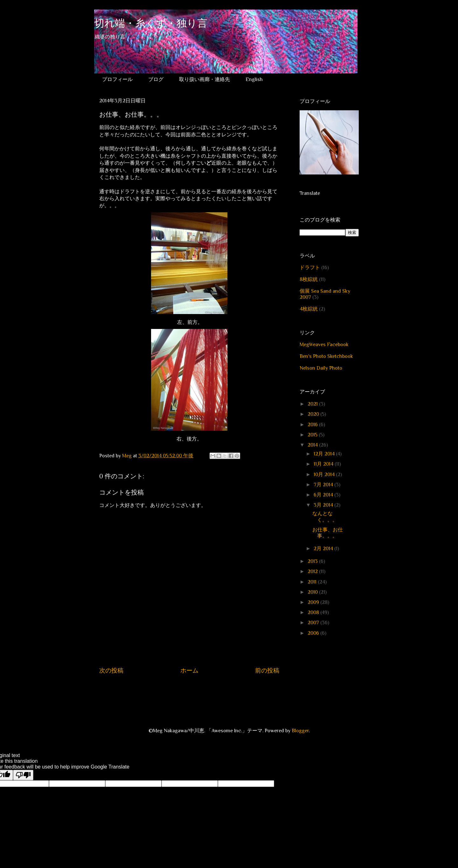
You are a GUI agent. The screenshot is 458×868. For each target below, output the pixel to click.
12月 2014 (325, 454)
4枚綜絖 (309, 309)
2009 (314, 602)
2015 (313, 435)
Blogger (300, 731)
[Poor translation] (23, 775)
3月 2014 (324, 505)
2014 (313, 445)
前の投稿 (267, 670)
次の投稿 (111, 670)
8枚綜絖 (309, 279)
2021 (313, 404)
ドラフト (310, 268)
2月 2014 (324, 549)
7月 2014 (324, 485)
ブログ (156, 79)
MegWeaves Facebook (324, 345)
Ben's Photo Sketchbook (326, 356)
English (254, 79)
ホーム (189, 670)
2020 (314, 414)
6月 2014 (324, 495)
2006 (314, 633)
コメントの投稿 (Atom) (196, 690)
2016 (313, 425)
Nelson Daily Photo (321, 368)
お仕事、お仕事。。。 (328, 533)
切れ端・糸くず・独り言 (151, 24)
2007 (314, 623)
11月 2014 (324, 464)
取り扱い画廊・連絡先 (205, 79)
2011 (313, 582)
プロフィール (117, 79)
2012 (313, 571)
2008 (314, 612)
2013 (313, 561)
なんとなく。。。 (325, 517)
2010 (313, 592)
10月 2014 (325, 475)
